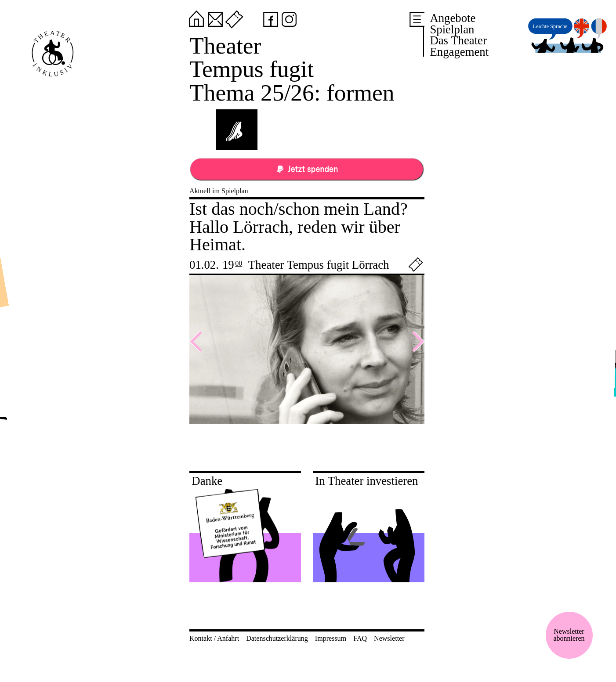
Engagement (459, 52)
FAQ (360, 638)
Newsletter (389, 638)
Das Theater (458, 40)
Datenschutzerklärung (277, 638)
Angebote (453, 18)
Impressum (331, 638)
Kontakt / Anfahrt (214, 638)
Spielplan (452, 29)
